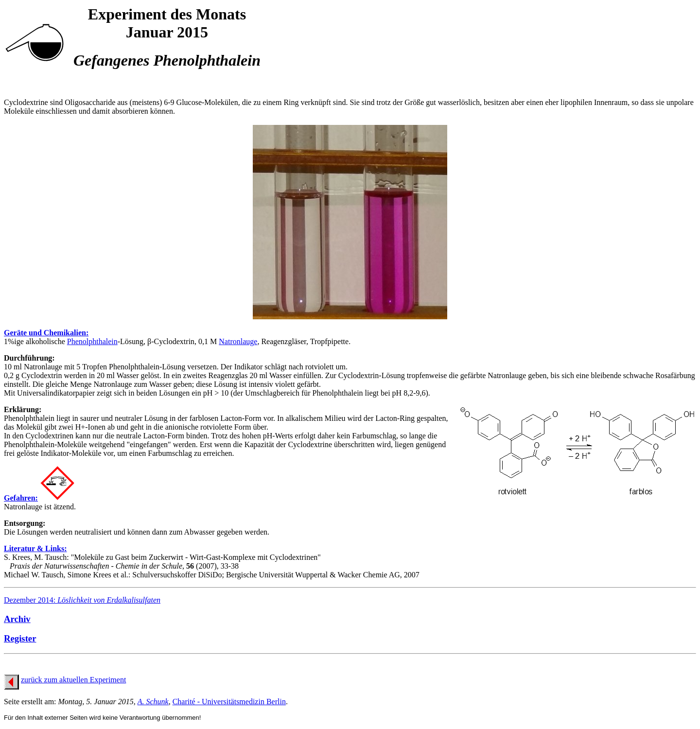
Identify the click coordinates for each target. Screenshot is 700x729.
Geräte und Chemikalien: (46, 333)
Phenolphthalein (92, 341)
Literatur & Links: (35, 548)
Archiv (17, 619)
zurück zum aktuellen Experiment (73, 680)
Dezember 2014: (82, 600)
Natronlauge (238, 341)
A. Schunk (153, 702)
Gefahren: (21, 498)
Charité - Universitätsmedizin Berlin (229, 702)
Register (20, 638)
